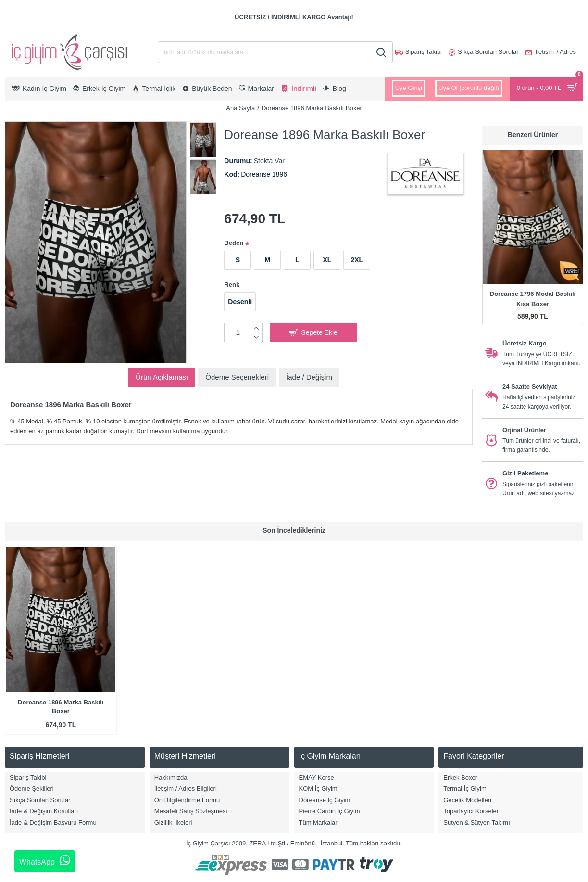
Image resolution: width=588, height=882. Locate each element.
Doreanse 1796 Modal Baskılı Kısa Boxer (533, 299)
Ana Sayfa (240, 108)
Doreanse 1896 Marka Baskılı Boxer (61, 707)
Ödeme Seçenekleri (237, 377)
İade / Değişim (309, 377)
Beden (234, 243)
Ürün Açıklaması (162, 377)
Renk (232, 285)
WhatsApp (45, 860)
